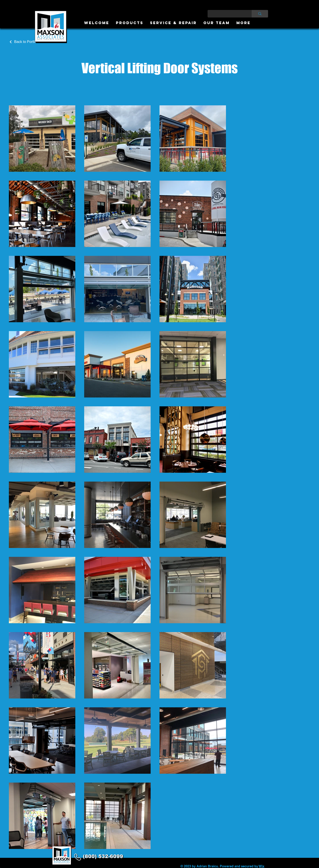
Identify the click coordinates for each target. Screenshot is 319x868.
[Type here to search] (226, 14)
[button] (130, 23)
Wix (262, 866)
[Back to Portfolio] (24, 42)
